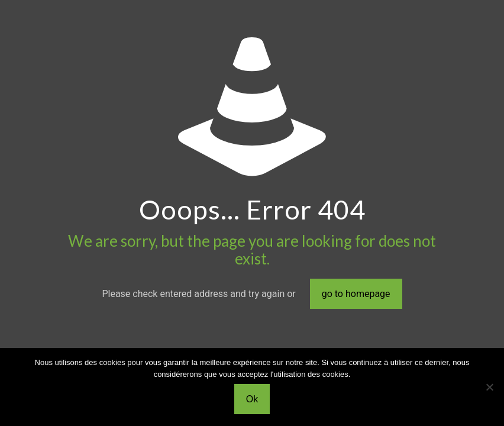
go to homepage (356, 294)
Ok (252, 399)
